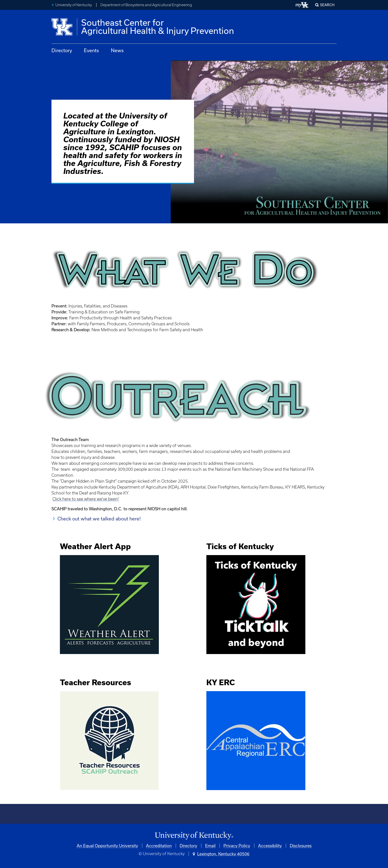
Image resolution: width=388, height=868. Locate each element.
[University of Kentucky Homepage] (194, 836)
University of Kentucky (74, 5)
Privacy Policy (237, 846)
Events (91, 50)
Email (210, 846)
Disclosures (301, 846)
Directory (62, 50)
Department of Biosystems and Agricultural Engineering (146, 5)
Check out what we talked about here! (99, 519)
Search (327, 5)
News (117, 50)
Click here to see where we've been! (86, 499)
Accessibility (270, 846)
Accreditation (159, 846)
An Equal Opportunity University (107, 846)
